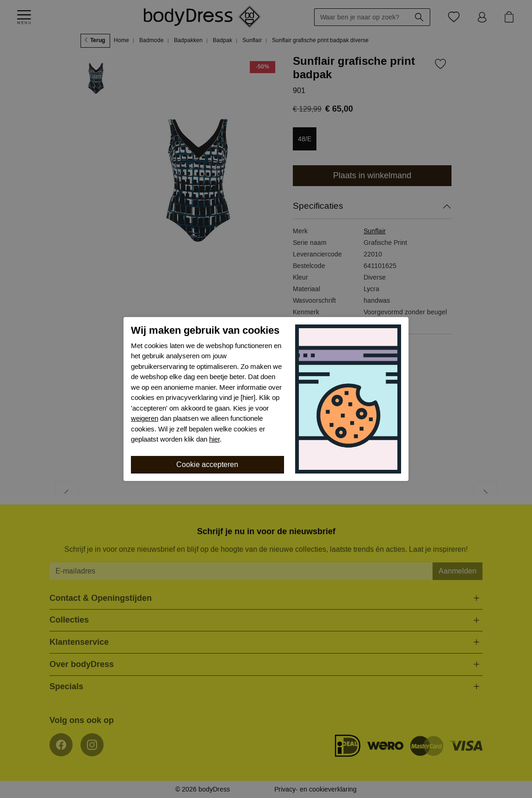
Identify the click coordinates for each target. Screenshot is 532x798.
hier (214, 439)
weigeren (145, 418)
